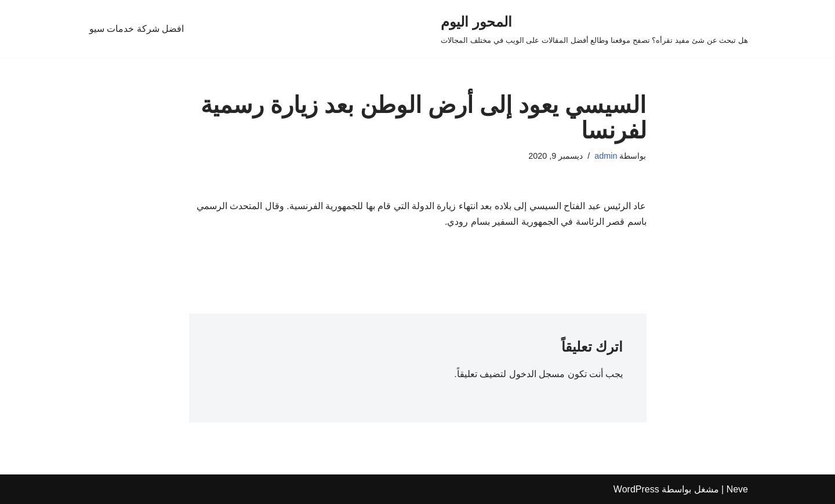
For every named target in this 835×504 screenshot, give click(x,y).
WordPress (636, 489)
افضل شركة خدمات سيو (137, 29)
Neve (737, 489)
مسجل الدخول (537, 374)
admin (606, 156)
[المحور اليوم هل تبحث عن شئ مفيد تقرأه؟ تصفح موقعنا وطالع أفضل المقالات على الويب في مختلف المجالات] (594, 29)
